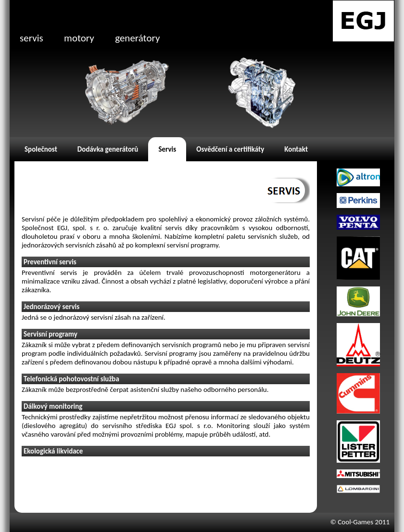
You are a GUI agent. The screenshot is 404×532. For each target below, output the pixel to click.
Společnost (41, 149)
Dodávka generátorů (108, 149)
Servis (167, 149)
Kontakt (296, 149)
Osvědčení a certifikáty (230, 149)
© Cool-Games (352, 522)
